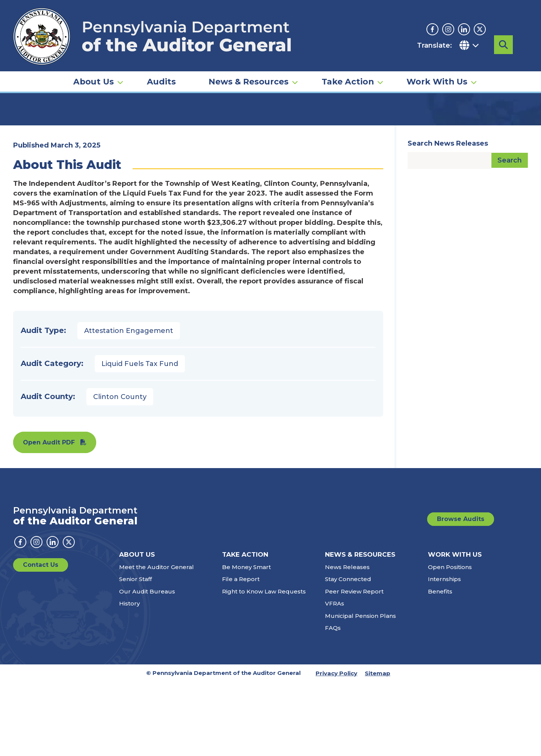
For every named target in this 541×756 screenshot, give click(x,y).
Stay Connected (348, 653)
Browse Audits (461, 593)
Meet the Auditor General (156, 641)
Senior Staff (135, 653)
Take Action (348, 62)
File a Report (241, 653)
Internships (444, 653)
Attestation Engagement (129, 405)
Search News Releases (448, 217)
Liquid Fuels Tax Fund (140, 438)
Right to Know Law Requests (264, 665)
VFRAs (335, 677)
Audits (161, 62)
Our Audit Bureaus (147, 665)
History (129, 677)
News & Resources (249, 62)
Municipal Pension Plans (360, 690)
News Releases (347, 641)
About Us (94, 62)
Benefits (440, 665)
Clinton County (120, 471)
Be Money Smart (246, 641)
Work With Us (437, 62)
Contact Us (41, 639)
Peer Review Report (354, 665)
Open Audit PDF (49, 516)
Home (24, 114)
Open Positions (450, 641)
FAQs (333, 702)
